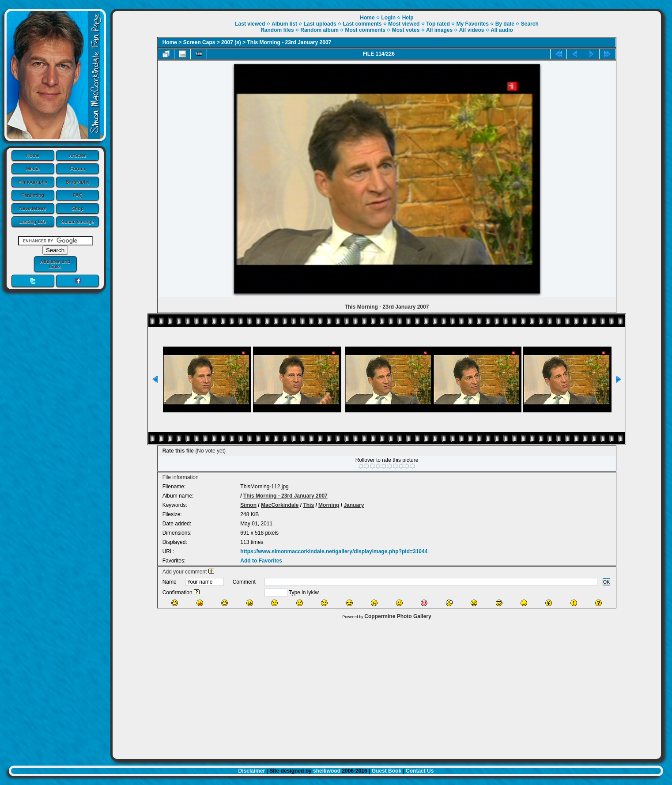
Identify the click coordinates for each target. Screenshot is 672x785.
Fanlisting (33, 195)
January (354, 505)
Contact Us (420, 771)
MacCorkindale (280, 505)
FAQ (77, 195)
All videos (472, 30)
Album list (284, 24)
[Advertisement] (387, 687)
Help (408, 18)
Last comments (362, 24)
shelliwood (327, 771)
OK (607, 582)
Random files (277, 30)
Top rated (438, 24)
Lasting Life (33, 222)
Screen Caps (199, 42)
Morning (329, 505)
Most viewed (404, 24)
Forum (78, 169)
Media (33, 169)
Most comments (365, 30)
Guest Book (387, 771)
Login (388, 18)
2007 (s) (231, 42)
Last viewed (250, 24)
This (308, 505)
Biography (78, 182)
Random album (319, 30)
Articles (78, 155)
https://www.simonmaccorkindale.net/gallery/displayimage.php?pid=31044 (334, 551)
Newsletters (33, 208)
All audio (502, 30)
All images (439, 30)
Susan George (77, 222)
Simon (248, 505)
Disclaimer (252, 771)
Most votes (406, 30)
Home (33, 155)
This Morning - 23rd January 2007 (289, 42)
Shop (78, 208)
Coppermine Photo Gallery (398, 616)
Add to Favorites (261, 561)
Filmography (33, 182)
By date (505, 24)
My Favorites (473, 24)
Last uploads (320, 24)
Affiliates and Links (55, 264)
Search (530, 24)
